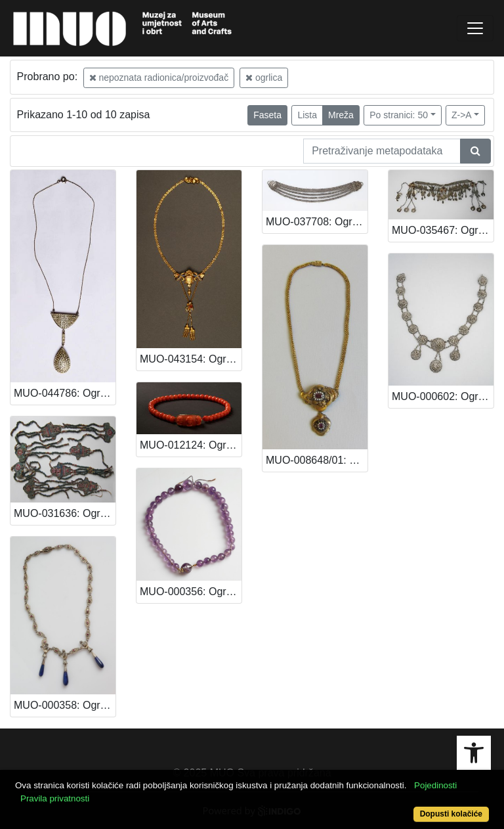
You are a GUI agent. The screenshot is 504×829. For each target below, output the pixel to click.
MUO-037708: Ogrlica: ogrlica (317, 222)
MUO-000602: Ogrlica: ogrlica (443, 396)
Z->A (462, 115)
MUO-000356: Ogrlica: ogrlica (191, 592)
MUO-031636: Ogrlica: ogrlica (65, 513)
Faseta (267, 115)
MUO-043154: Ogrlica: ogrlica (191, 359)
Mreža (341, 115)
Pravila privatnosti (55, 798)
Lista (307, 115)
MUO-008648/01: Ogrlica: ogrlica (317, 460)
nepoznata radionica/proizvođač (159, 78)
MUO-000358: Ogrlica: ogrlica (65, 705)
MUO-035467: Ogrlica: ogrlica (443, 230)
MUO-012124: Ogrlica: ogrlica (191, 445)
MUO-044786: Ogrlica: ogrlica (65, 393)
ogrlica (264, 78)
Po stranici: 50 (399, 115)
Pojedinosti (435, 785)
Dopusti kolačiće (451, 814)
